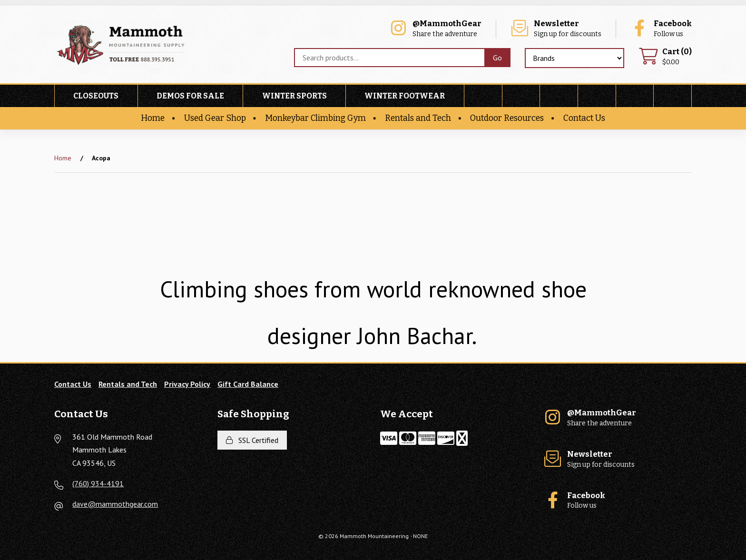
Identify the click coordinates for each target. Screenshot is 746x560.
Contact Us (584, 118)
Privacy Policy (187, 384)
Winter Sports (294, 96)
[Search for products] (389, 58)
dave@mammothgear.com (115, 504)
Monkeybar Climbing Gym (315, 118)
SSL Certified (252, 440)
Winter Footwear (405, 96)
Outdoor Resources (507, 118)
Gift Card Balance (248, 384)
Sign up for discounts (556, 29)
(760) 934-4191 (98, 483)
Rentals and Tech (418, 118)
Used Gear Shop (215, 118)
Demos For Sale (190, 96)
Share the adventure (435, 29)
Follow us (661, 29)
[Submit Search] (497, 58)
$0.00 (665, 57)
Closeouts (96, 96)
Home (153, 118)
